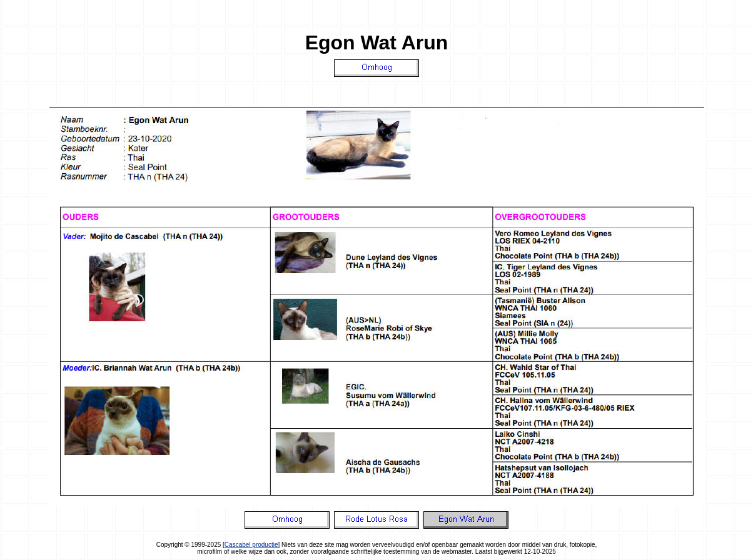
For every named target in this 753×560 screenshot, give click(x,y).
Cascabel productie (251, 545)
